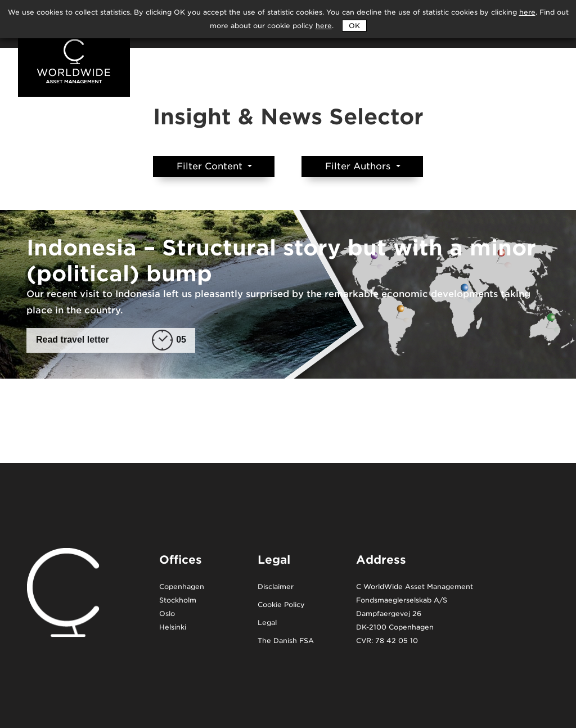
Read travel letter (111, 340)
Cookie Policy (281, 605)
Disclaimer (276, 587)
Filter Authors (359, 166)
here (324, 26)
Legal (267, 623)
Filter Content (211, 166)
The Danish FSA (286, 641)
